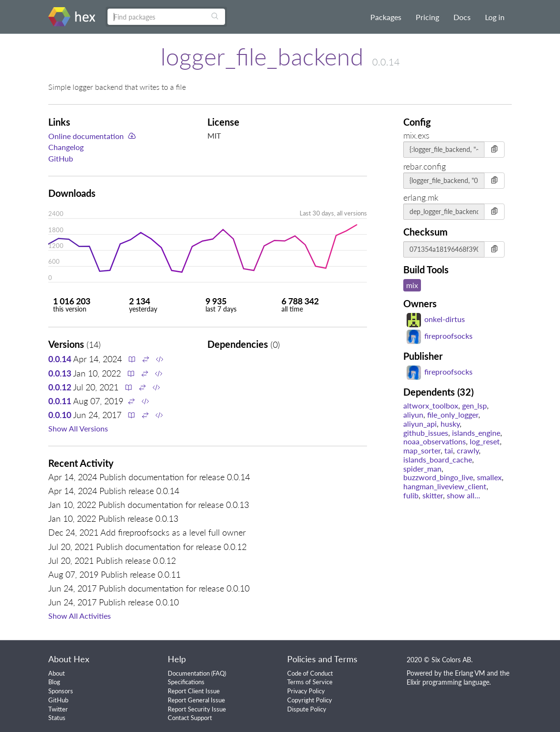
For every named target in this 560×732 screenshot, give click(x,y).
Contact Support (190, 718)
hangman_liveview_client (445, 486)
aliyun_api (420, 424)
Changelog (66, 147)
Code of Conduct (310, 673)
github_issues (426, 433)
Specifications (186, 682)
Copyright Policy (310, 700)
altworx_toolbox (431, 405)
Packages (386, 17)
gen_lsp (474, 405)
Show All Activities (80, 616)
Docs (462, 17)
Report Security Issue (197, 709)
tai (449, 450)
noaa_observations (435, 441)
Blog (54, 682)
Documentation (189, 673)
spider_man (422, 468)
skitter (433, 495)
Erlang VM (470, 673)
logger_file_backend (262, 56)
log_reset (485, 441)
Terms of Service (310, 682)
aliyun (413, 414)
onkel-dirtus (436, 319)
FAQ (219, 673)
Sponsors (61, 691)
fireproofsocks (440, 336)
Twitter (58, 709)
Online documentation (86, 136)
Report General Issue (196, 700)
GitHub (61, 158)
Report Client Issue (194, 691)
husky (450, 424)
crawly (468, 450)
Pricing (427, 17)
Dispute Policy (307, 709)
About (57, 673)
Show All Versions (78, 428)
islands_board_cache (438, 459)
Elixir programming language (448, 682)
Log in (495, 17)
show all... (463, 495)
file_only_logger (453, 414)
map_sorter (422, 450)
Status (57, 718)
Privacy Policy (306, 691)
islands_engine (476, 433)
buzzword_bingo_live (438, 477)
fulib (411, 495)
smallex (489, 477)
